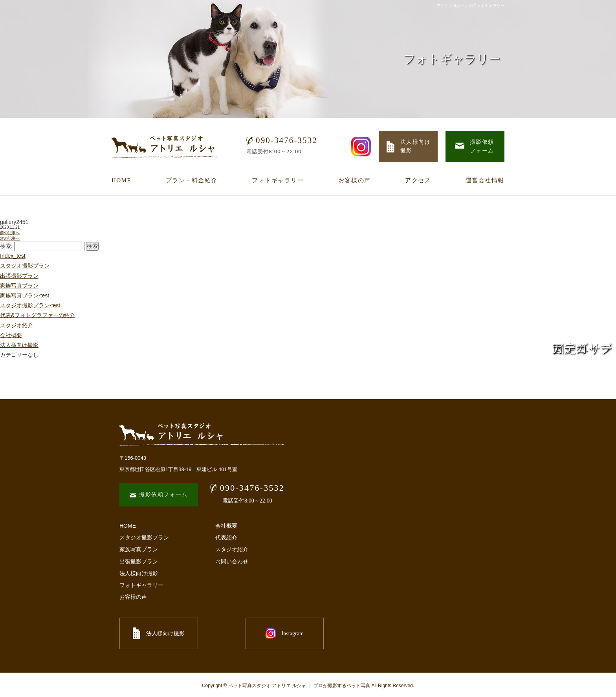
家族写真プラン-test (25, 295)
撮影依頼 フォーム (475, 146)
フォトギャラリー (278, 180)
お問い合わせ (232, 561)
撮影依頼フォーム (159, 494)
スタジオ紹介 (16, 325)
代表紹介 (226, 537)
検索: (6, 246)
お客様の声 (355, 180)
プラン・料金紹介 (192, 180)
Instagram (245, 633)
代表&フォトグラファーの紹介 (38, 315)
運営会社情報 (485, 180)
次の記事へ (10, 238)
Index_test (13, 256)
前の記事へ (10, 233)
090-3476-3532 (282, 140)
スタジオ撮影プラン (25, 266)
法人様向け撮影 (139, 573)
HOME (121, 180)
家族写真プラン (19, 286)
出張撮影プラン (19, 276)
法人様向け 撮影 (409, 146)
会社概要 (11, 335)
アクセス (418, 180)
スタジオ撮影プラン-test (30, 305)
